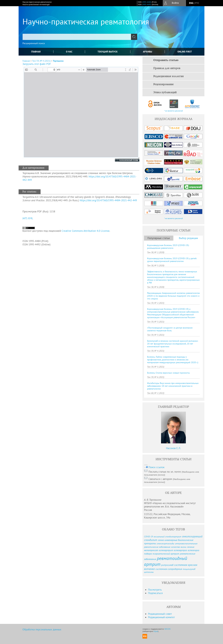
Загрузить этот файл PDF (37, 64)
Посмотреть (155, 590)
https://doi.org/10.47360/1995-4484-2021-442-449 (108, 200)
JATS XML (28, 218)
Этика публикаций (165, 92)
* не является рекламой (174, 111)
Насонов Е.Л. (173, 448)
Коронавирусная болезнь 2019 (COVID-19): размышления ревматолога (168, 247)
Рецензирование (164, 84)
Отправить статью (166, 60)
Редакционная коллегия (168, 76)
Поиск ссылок (156, 467)
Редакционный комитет (161, 617)
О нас (69, 52)
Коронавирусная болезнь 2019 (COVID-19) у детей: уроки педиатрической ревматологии (172, 260)
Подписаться (155, 593)
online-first (185, 52)
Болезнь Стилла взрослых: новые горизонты (168, 373)
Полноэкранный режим (124, 160)
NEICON (167, 629)
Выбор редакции (188, 238)
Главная (36, 52)
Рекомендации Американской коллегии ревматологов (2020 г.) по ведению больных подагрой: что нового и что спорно (173, 296)
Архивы (148, 52)
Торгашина (58, 61)
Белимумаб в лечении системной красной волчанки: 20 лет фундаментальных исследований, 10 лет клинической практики (173, 344)
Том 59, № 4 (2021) (41, 61)
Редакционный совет (160, 614)
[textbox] (77, 37)
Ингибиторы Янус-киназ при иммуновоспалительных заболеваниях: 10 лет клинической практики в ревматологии (173, 386)
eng (191, 3)
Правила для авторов (167, 68)
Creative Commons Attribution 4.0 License (86, 231)
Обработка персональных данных (42, 629)
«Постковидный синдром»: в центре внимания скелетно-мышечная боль (170, 329)
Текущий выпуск (108, 52)
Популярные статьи (159, 238)
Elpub (156, 631)
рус (197, 3)
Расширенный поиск (34, 43)
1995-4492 (147, 4)
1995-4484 (147, 2)
